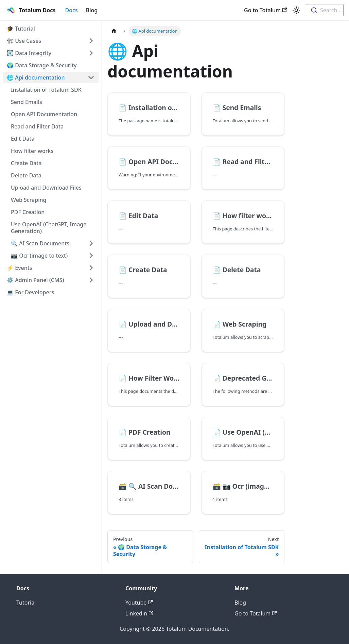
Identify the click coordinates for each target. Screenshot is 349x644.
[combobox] (325, 10)
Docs (72, 10)
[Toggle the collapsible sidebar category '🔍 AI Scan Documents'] (91, 243)
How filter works (32, 151)
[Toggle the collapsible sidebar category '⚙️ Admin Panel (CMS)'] (91, 280)
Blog (92, 10)
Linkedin (139, 613)
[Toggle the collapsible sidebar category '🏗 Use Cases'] (91, 41)
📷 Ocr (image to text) (39, 256)
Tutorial (26, 603)
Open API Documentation (44, 114)
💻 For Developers (30, 292)
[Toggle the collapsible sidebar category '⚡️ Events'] (91, 268)
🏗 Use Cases (24, 41)
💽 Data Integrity (29, 53)
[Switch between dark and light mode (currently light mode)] (296, 10)
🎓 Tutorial (21, 29)
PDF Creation (28, 212)
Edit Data (23, 139)
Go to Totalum (265, 10)
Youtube (139, 603)
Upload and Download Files (46, 188)
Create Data (26, 163)
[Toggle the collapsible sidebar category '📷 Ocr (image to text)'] (91, 256)
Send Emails (27, 102)
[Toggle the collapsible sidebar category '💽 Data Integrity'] (91, 53)
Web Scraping (29, 200)
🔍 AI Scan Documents (40, 243)
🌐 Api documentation (36, 77)
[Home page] (114, 31)
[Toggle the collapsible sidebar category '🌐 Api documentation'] (91, 77)
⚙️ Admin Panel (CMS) (35, 280)
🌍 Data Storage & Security (42, 65)
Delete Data (26, 175)
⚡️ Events (20, 268)
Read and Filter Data (37, 126)
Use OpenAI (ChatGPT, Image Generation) (49, 228)
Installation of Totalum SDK (46, 90)
